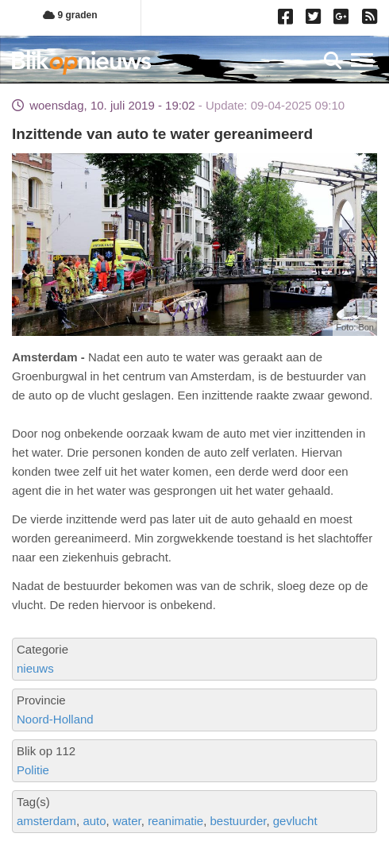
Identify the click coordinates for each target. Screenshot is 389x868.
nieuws (35, 668)
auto (94, 821)
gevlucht (295, 821)
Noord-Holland (55, 719)
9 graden (70, 15)
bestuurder (239, 821)
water (127, 821)
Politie (33, 770)
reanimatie (175, 821)
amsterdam (46, 821)
